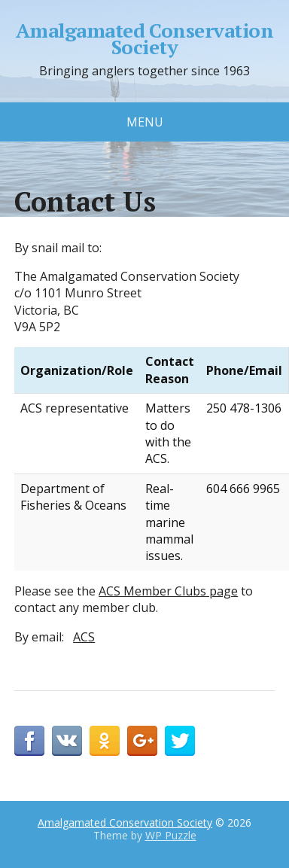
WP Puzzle (171, 835)
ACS (84, 637)
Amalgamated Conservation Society (145, 39)
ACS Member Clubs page (168, 591)
